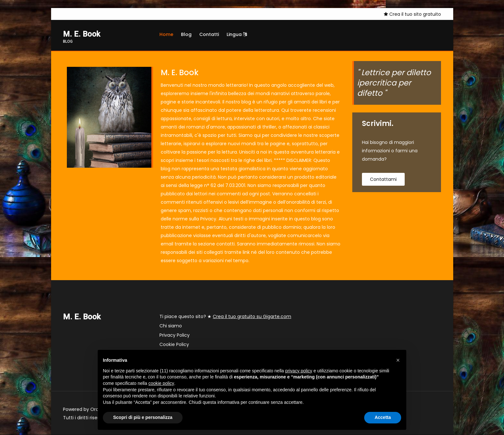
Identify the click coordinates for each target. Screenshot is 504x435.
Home (166, 34)
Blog (186, 34)
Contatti (209, 34)
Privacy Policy (175, 335)
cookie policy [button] (161, 383)
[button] (398, 360)
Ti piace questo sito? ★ (225, 317)
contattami (383, 180)
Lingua (237, 34)
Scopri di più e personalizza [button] (143, 417)
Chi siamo (171, 326)
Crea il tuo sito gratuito (412, 14)
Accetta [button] (383, 417)
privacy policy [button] (299, 371)
